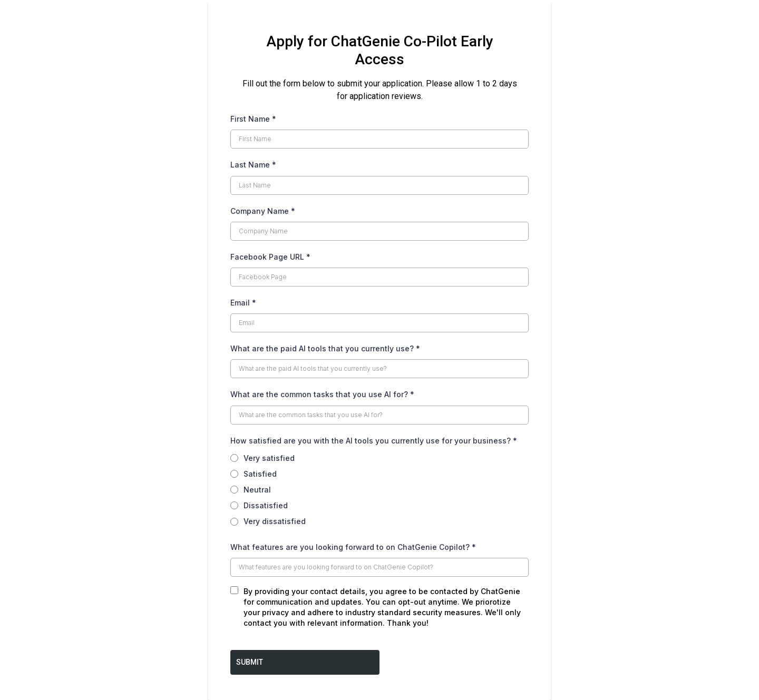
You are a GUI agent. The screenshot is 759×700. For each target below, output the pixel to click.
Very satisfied (269, 458)
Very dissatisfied (275, 521)
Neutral (257, 490)
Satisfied (260, 474)
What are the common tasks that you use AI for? (322, 394)
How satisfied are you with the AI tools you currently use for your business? (374, 441)
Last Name (253, 165)
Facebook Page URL (270, 257)
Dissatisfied (266, 505)
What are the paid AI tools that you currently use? (325, 348)
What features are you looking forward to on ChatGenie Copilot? (353, 547)
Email (243, 303)
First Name (253, 119)
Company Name (263, 211)
